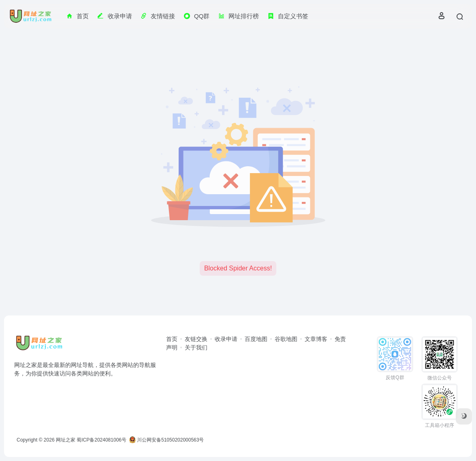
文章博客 (316, 339)
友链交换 (196, 339)
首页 (172, 339)
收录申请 (226, 339)
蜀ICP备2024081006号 (101, 440)
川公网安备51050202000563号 (167, 440)
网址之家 (66, 440)
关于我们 (196, 347)
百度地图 (256, 339)
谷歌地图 (286, 339)
